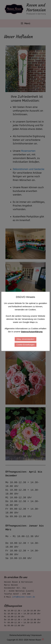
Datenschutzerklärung (32, 332)
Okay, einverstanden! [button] (26, 339)
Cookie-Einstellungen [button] (25, 345)
